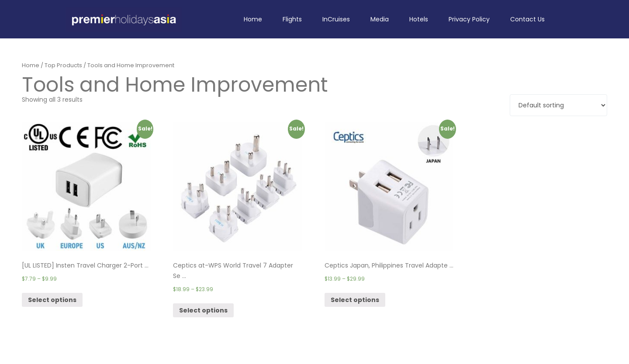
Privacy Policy (469, 19)
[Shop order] (558, 105)
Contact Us (527, 19)
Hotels (419, 19)
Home (253, 19)
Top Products (63, 65)
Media (380, 19)
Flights (292, 19)
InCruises (336, 19)
